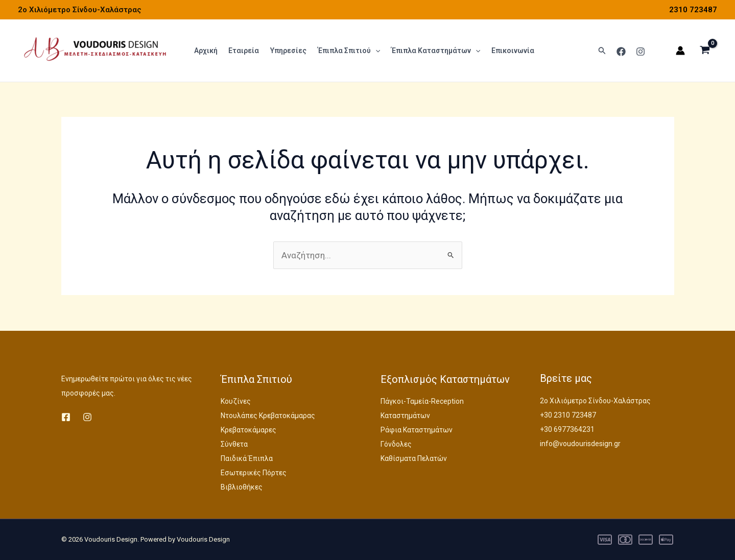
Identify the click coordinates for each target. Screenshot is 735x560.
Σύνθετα (234, 444)
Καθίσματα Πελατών (414, 458)
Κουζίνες (236, 401)
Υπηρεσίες (286, 51)
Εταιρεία (243, 51)
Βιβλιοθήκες (242, 487)
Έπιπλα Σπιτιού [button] (346, 51)
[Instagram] (641, 52)
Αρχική (205, 51)
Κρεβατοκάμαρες (248, 430)
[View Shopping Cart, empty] (705, 51)
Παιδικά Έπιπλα (247, 458)
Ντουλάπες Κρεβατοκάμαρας (268, 416)
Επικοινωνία (508, 51)
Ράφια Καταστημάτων (417, 430)
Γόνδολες (396, 444)
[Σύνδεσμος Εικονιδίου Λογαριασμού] (680, 51)
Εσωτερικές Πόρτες (254, 473)
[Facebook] (621, 52)
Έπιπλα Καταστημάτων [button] (432, 51)
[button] (372, 51)
